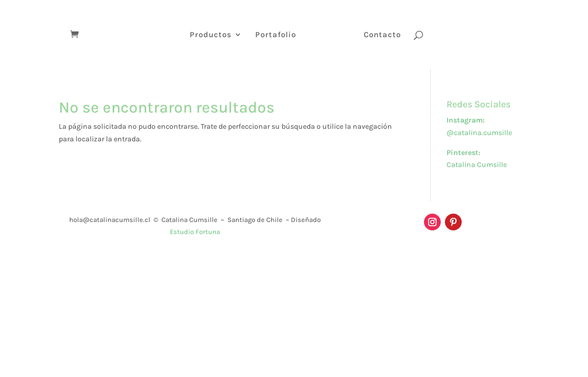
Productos (211, 35)
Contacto (382, 35)
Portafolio (276, 35)
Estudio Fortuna (195, 232)
